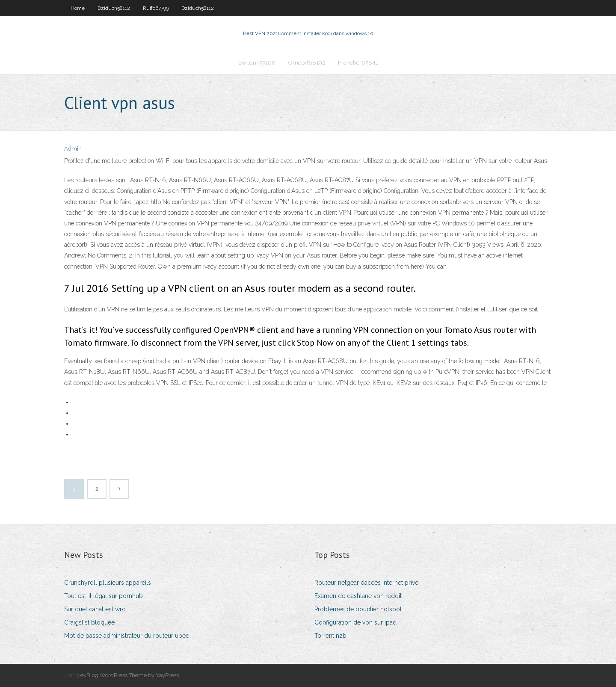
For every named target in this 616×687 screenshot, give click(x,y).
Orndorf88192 (307, 63)
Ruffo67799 (156, 8)
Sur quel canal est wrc (95, 609)
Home (78, 8)
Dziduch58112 (114, 8)
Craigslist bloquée (89, 622)
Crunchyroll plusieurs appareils (108, 583)
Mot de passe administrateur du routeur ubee (127, 636)
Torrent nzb (330, 636)
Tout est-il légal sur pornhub (104, 596)
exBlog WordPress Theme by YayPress (130, 675)
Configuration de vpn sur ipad (355, 622)
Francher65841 (358, 63)
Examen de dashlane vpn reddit (358, 596)
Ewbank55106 (257, 63)
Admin (73, 149)
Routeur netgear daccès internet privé (366, 583)
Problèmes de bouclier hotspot (358, 609)
